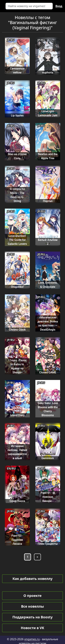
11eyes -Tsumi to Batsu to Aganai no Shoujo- (17, 366)
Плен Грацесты (48, 544)
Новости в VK (32, 628)
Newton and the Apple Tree (48, 156)
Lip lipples (17, 115)
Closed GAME (48, 372)
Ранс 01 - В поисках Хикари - (48, 497)
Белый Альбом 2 (48, 242)
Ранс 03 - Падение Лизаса (17, 540)
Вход (59, 6)
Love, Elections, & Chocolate (48, 285)
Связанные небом (17, 71)
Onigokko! (17, 287)
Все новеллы (33, 606)
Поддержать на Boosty (33, 617)
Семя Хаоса (17, 501)
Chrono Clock (17, 330)
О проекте (32, 596)
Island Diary (17, 415)
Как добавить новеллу (32, 579)
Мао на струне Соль (17, 156)
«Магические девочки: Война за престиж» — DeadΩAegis (48, 324)
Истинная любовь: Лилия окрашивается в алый (17, 452)
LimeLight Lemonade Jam (48, 113)
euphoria (48, 73)
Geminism (48, 458)
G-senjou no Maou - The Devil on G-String (17, 195)
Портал (48, 201)
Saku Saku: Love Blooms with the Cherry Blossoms (48, 409)
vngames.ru (32, 639)
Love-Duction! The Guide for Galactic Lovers (17, 240)
